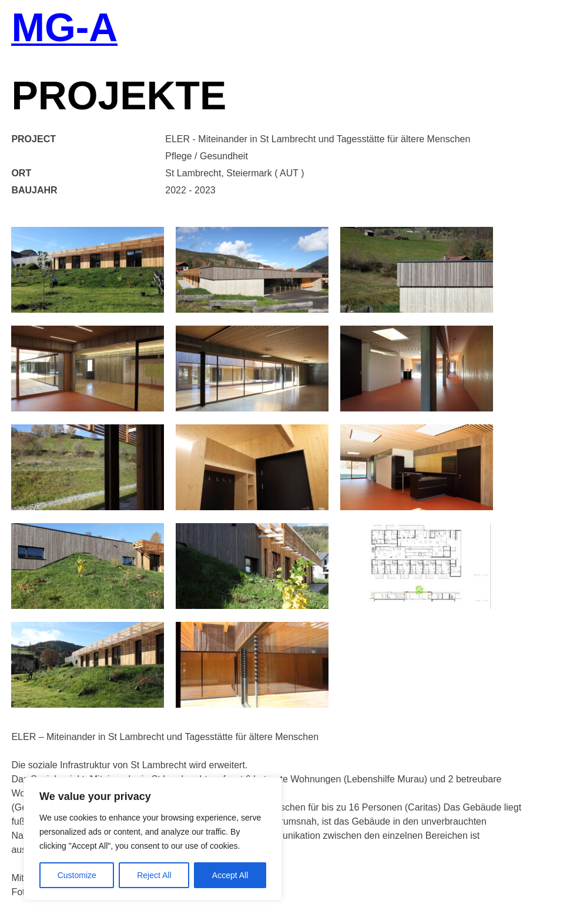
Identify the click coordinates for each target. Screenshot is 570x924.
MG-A (64, 29)
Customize (77, 875)
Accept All (230, 875)
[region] (153, 839)
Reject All (154, 875)
